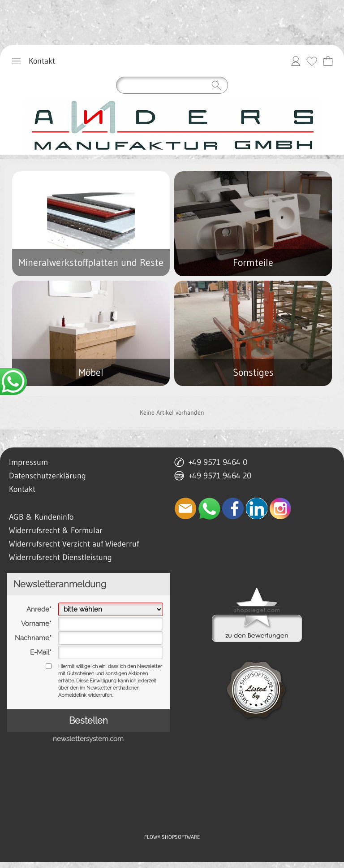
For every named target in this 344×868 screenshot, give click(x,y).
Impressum (28, 462)
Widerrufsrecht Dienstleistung (60, 557)
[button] (16, 61)
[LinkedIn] (257, 508)
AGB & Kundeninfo (41, 517)
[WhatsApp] (209, 508)
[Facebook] (233, 508)
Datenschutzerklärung (47, 476)
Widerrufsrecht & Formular (56, 530)
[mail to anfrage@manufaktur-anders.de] (185, 508)
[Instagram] (280, 508)
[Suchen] (172, 85)
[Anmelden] (296, 61)
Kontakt (42, 61)
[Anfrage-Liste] (328, 61)
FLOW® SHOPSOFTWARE (172, 837)
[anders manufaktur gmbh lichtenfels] (172, 126)
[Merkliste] (312, 61)
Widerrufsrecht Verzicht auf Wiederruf (74, 544)
